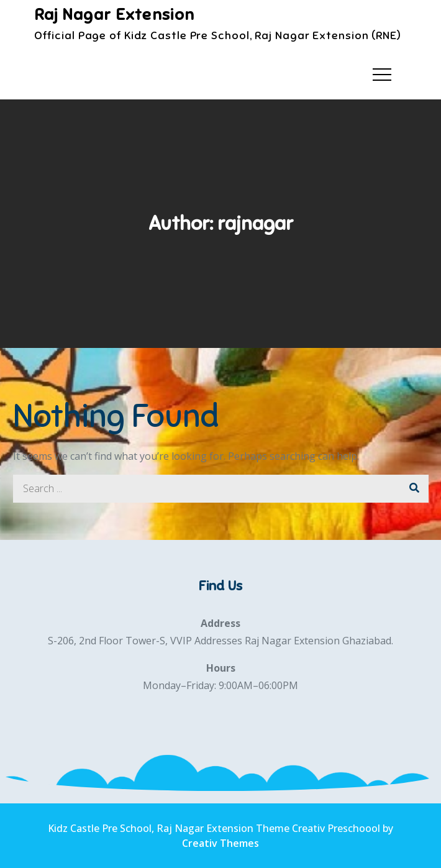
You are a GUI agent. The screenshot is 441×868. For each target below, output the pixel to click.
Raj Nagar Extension (115, 15)
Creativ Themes (220, 843)
